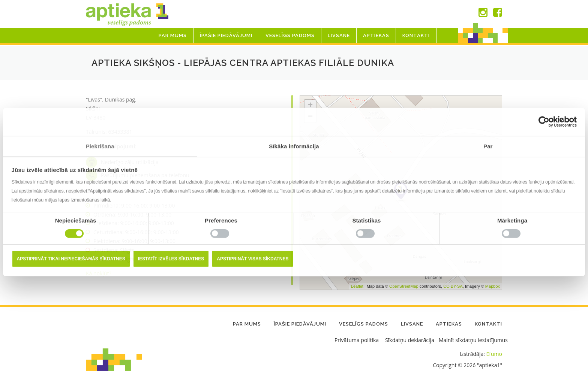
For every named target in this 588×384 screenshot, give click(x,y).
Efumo (494, 354)
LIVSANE (339, 35)
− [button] (310, 117)
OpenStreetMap (404, 286)
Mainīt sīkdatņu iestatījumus (473, 340)
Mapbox (493, 286)
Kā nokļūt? (99, 273)
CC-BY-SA (453, 286)
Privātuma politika (357, 340)
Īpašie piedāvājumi (226, 35)
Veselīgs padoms (290, 35)
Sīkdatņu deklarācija (410, 340)
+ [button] (310, 106)
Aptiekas (376, 35)
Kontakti (416, 35)
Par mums (173, 35)
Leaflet (357, 286)
